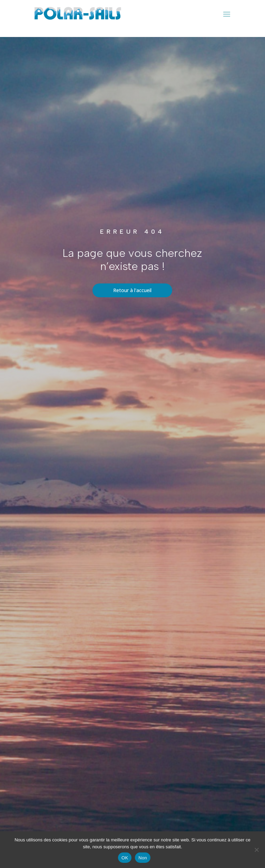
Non (143, 858)
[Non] (256, 850)
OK (125, 858)
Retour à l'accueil (132, 290)
